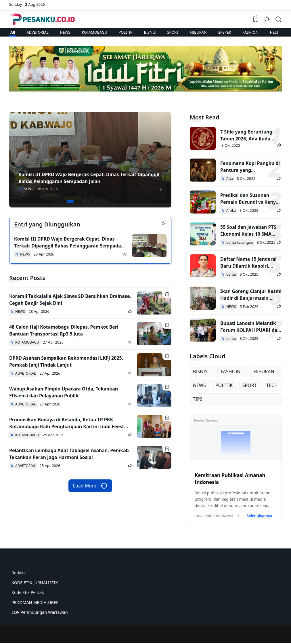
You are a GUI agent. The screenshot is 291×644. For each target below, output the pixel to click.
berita (231, 274)
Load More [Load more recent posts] (90, 486)
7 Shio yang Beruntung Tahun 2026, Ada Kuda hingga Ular (246, 139)
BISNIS (150, 32)
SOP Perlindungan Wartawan (40, 612)
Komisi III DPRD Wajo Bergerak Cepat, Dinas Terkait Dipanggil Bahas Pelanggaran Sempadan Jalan (69, 246)
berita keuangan (239, 242)
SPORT (173, 32)
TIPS (198, 399)
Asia (229, 179)
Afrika (231, 210)
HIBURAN (198, 32)
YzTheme (96, 634)
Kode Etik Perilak (28, 592)
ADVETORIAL (37, 32)
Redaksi (19, 573)
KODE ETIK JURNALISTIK (35, 583)
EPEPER (225, 32)
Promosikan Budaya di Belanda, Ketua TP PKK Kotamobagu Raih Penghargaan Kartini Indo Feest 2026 (67, 426)
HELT (274, 32)
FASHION (251, 32)
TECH (272, 385)
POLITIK (126, 32)
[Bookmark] (167, 294)
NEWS (65, 32)
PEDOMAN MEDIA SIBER (35, 602)
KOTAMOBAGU (94, 32)
